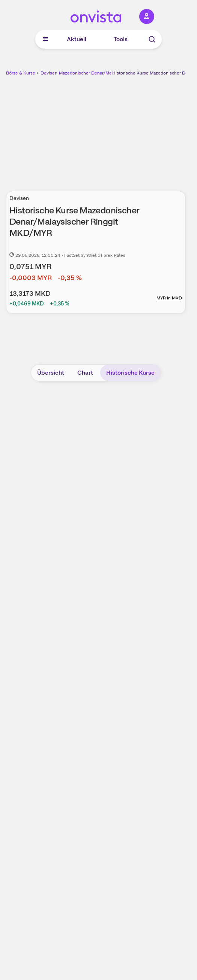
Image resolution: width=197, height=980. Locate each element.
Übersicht (51, 373)
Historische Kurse (130, 373)
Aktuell (77, 39)
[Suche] (152, 39)
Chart (85, 373)
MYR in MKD (169, 298)
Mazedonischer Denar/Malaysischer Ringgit (103, 73)
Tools (121, 39)
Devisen (49, 73)
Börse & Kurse (21, 73)
